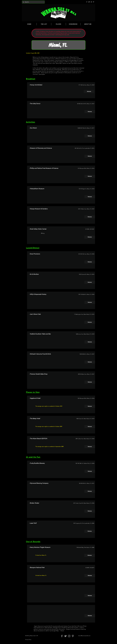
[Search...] (33, 2)
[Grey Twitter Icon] (89, 2)
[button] (90, 596)
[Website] (89, 92)
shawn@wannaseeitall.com (84, 636)
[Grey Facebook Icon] (87, 2)
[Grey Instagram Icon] (91, 2)
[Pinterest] (94, 2)
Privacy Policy (28, 640)
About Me (59, 63)
